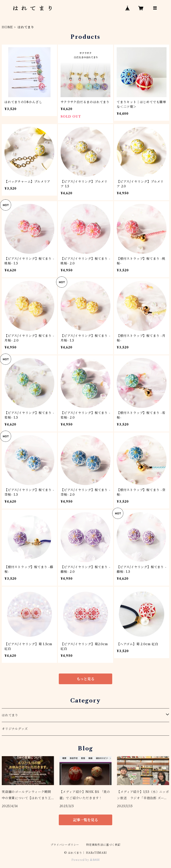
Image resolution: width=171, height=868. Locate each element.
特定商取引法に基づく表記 (103, 845)
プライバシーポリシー (65, 845)
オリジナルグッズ (15, 729)
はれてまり (10, 715)
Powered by (86, 860)
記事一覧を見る (85, 820)
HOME (7, 27)
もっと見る (85, 679)
